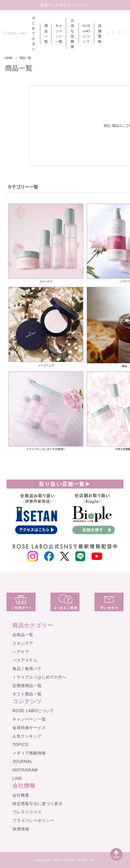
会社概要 (21, 795)
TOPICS (20, 745)
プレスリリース (27, 812)
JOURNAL (22, 762)
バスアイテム (25, 660)
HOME (9, 58)
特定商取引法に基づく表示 (38, 804)
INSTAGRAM (25, 770)
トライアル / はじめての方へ (40, 677)
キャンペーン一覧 (59, 33)
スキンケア (23, 643)
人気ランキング (27, 736)
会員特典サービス (29, 728)
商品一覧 (46, 33)
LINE (17, 778)
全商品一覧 (23, 635)
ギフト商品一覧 (27, 694)
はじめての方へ (34, 33)
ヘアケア (21, 652)
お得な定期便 (72, 33)
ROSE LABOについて (33, 711)
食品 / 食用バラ (27, 669)
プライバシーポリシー (33, 821)
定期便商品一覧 (27, 686)
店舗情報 (100, 33)
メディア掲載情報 (29, 753)
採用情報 (21, 829)
